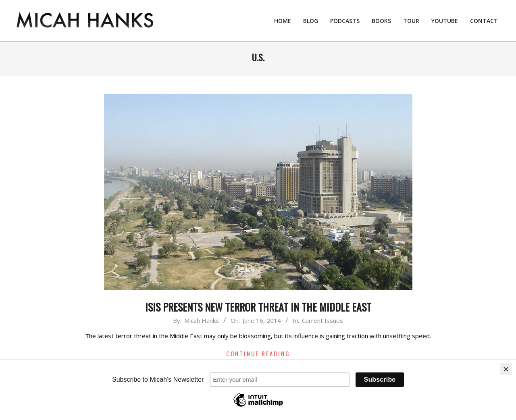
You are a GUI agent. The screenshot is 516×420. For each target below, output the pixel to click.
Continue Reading (258, 353)
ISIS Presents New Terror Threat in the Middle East (258, 307)
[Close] (506, 369)
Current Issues (322, 320)
